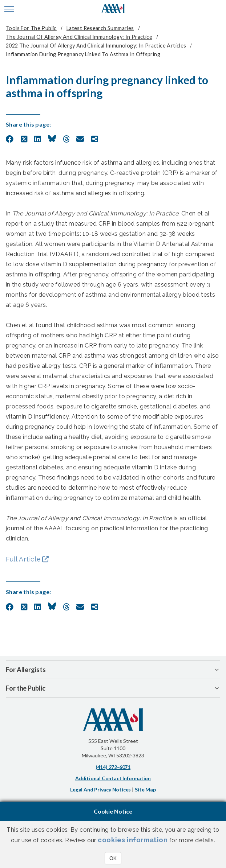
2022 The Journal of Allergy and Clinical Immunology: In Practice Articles (96, 46)
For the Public (26, 688)
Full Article (23, 559)
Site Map (145, 789)
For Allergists (26, 670)
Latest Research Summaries (100, 28)
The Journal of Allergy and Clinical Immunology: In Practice (79, 37)
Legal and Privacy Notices (100, 789)
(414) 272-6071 (113, 767)
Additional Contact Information (113, 778)
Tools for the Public (31, 28)
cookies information (133, 840)
